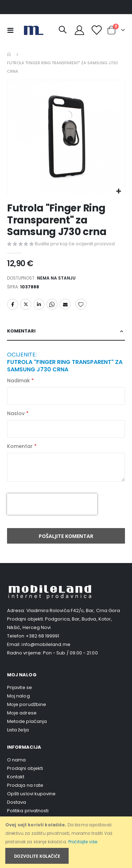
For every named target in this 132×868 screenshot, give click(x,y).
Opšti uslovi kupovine (31, 794)
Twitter (26, 304)
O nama (16, 760)
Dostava (17, 802)
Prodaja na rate (25, 785)
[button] (118, 191)
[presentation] (52, 504)
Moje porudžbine (27, 704)
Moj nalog (18, 696)
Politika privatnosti (28, 811)
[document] (67, 842)
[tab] (66, 331)
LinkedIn (39, 304)
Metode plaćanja (27, 721)
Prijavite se (20, 687)
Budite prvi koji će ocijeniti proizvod (75, 244)
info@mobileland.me (46, 644)
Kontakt (16, 777)
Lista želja (18, 730)
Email (65, 304)
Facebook (13, 304)
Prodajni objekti (25, 768)
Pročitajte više (83, 842)
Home (10, 54)
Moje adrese (22, 713)
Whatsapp (52, 304)
